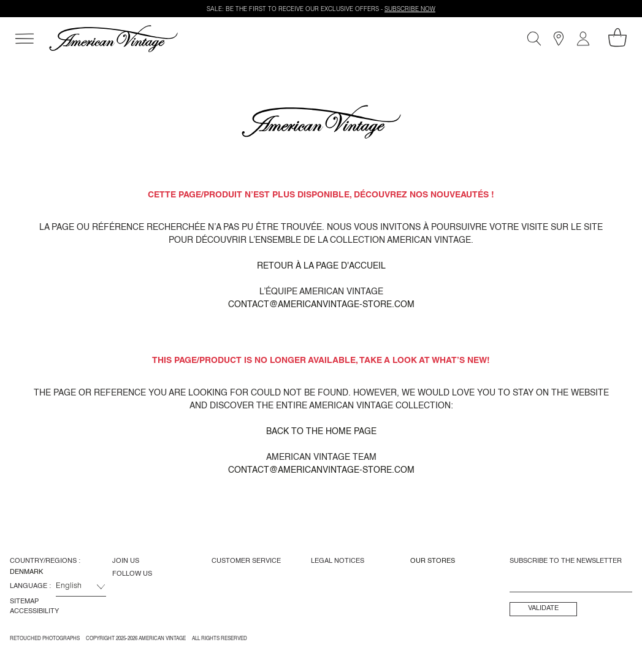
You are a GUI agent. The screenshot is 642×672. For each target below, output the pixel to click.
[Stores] (559, 39)
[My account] (583, 39)
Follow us (132, 574)
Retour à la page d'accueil (321, 266)
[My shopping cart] (617, 37)
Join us (126, 561)
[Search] (534, 39)
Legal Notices (338, 561)
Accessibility (34, 611)
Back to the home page (321, 432)
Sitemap (24, 601)
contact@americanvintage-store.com (321, 305)
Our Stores (433, 561)
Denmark (26, 572)
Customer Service (246, 561)
